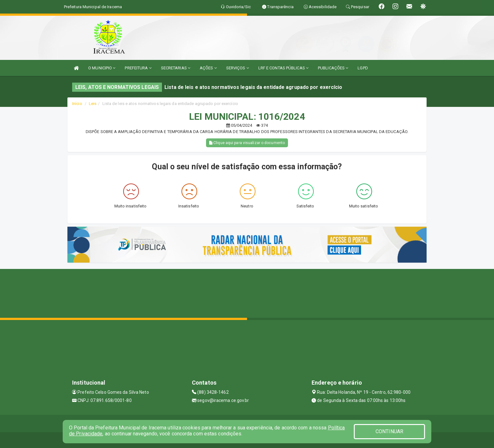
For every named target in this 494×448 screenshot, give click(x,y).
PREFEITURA (138, 68)
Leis (93, 104)
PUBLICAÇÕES (333, 68)
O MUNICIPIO (102, 68)
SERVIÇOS (238, 68)
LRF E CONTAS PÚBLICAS (283, 68)
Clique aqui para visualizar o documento (247, 143)
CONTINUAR (389, 431)
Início (77, 104)
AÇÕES (208, 68)
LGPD (363, 68)
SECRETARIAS (176, 68)
